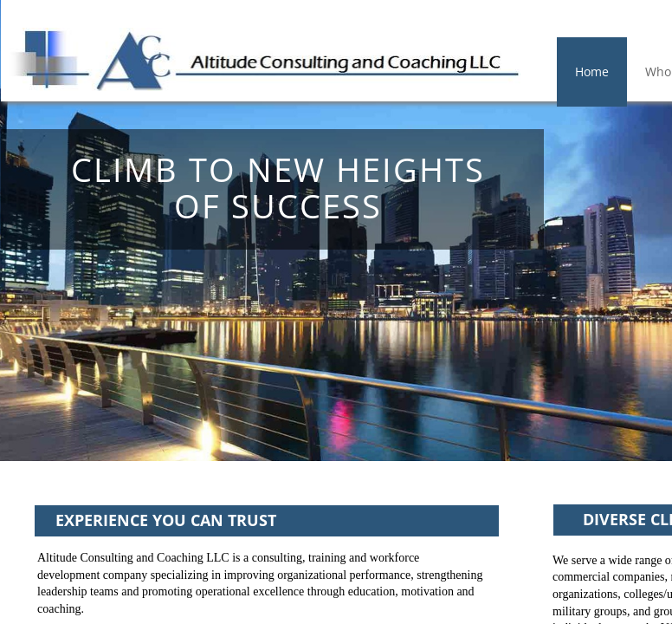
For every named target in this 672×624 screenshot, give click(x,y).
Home (592, 71)
